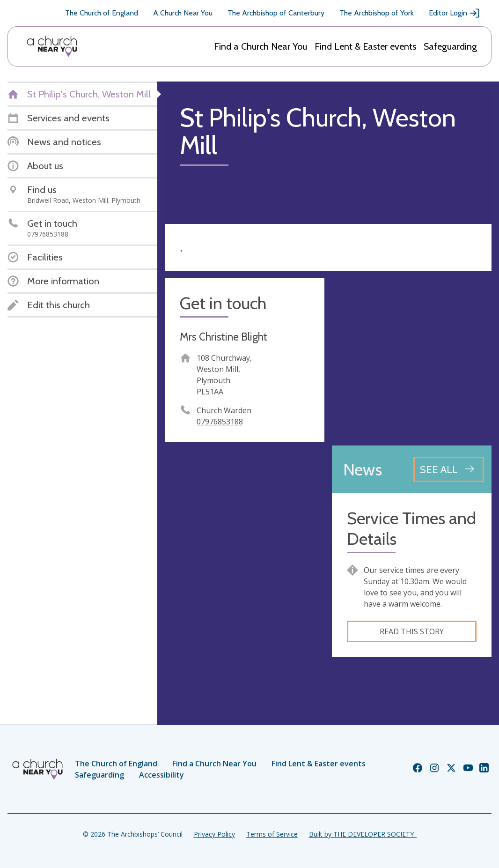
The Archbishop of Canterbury (276, 13)
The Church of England (102, 13)
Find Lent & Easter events (365, 46)
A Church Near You (183, 13)
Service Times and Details (411, 528)
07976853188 (220, 422)
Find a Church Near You (261, 46)
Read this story (412, 631)
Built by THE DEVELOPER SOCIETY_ (363, 834)
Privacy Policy (214, 834)
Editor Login (455, 13)
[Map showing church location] (412, 358)
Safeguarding (450, 46)
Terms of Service (272, 834)
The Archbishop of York (377, 13)
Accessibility (161, 775)
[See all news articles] (449, 469)
